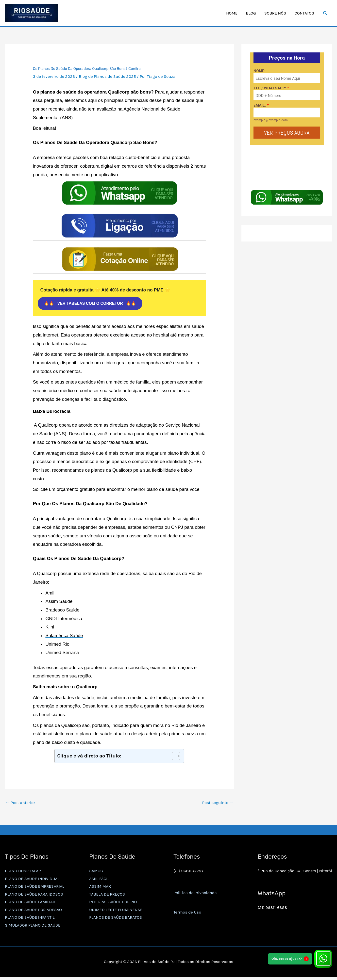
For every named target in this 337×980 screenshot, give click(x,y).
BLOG (251, 14)
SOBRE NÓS (275, 14)
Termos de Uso (187, 913)
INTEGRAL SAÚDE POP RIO (113, 903)
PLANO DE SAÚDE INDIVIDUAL (32, 880)
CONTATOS (304, 14)
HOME (232, 14)
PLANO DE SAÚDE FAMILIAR (30, 903)
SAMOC (96, 872)
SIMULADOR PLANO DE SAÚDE (33, 926)
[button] (325, 14)
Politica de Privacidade (195, 894)
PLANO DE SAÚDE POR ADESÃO (33, 911)
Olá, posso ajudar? (290, 959)
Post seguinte (218, 804)
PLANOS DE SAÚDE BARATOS (116, 918)
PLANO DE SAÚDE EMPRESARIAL (35, 887)
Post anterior (20, 804)
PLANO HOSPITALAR (23, 872)
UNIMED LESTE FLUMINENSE (116, 911)
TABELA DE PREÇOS (107, 895)
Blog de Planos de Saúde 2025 (107, 78)
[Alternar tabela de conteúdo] (174, 757)
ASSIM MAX (100, 887)
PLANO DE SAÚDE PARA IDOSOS (34, 895)
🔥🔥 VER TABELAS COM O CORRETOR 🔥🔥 (90, 305)
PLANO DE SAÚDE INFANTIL (30, 918)
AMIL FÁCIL (99, 880)
